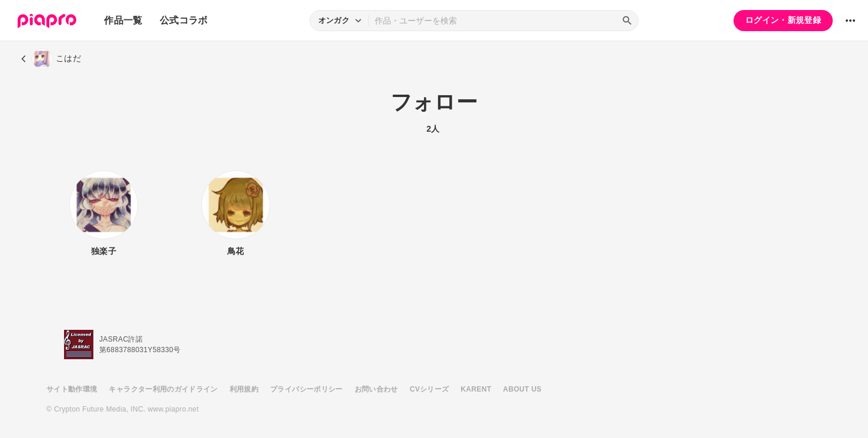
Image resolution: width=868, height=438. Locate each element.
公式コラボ (184, 20)
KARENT (476, 389)
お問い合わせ (376, 389)
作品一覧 (123, 20)
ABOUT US (522, 389)
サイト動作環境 (72, 389)
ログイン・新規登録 (783, 20)
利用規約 (244, 389)
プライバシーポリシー (307, 389)
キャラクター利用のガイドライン (163, 389)
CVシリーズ (430, 389)
